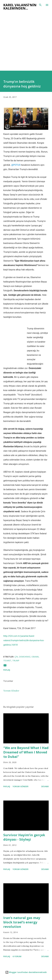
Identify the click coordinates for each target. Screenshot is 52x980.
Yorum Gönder (11, 691)
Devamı (45, 786)
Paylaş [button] (7, 670)
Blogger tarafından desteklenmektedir (26, 972)
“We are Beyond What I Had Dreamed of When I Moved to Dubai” (26, 752)
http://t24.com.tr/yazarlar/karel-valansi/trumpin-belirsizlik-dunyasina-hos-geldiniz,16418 (24, 640)
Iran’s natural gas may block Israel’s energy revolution (22, 922)
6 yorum (17, 956)
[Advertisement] (26, 43)
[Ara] (40, 5)
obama (35, 657)
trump (16, 661)
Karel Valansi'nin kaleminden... (20, 7)
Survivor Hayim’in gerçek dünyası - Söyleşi (24, 837)
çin (16, 657)
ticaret (7, 661)
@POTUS (16, 165)
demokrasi (25, 657)
